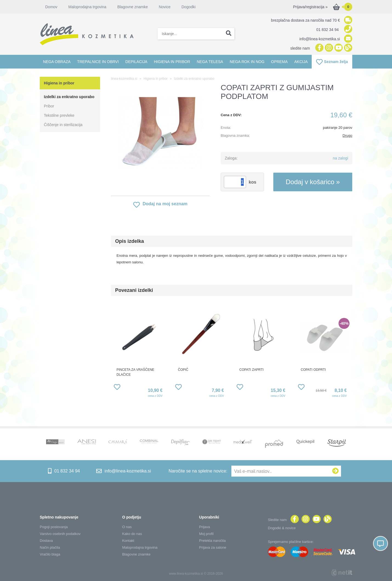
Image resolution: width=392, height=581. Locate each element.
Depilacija (136, 62)
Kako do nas (132, 534)
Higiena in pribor (172, 62)
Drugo (347, 136)
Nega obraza (57, 62)
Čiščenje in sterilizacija (63, 125)
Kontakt (128, 541)
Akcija (301, 62)
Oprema (279, 62)
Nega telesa (210, 62)
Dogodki (188, 7)
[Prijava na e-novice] (336, 471)
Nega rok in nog (247, 62)
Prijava (204, 527)
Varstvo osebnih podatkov (60, 534)
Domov (51, 7)
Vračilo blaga (50, 554)
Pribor (49, 106)
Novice (165, 7)
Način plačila (50, 547)
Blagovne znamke (133, 7)
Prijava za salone (213, 547)
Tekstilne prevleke (59, 115)
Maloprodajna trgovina (87, 7)
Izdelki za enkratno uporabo (69, 97)
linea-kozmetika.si (124, 79)
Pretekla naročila (212, 541)
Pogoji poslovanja (54, 527)
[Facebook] (319, 48)
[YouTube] (338, 48)
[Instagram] (328, 48)
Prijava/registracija (310, 7)
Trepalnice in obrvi (98, 62)
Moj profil (206, 534)
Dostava (46, 541)
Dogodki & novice (282, 528)
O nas (127, 527)
